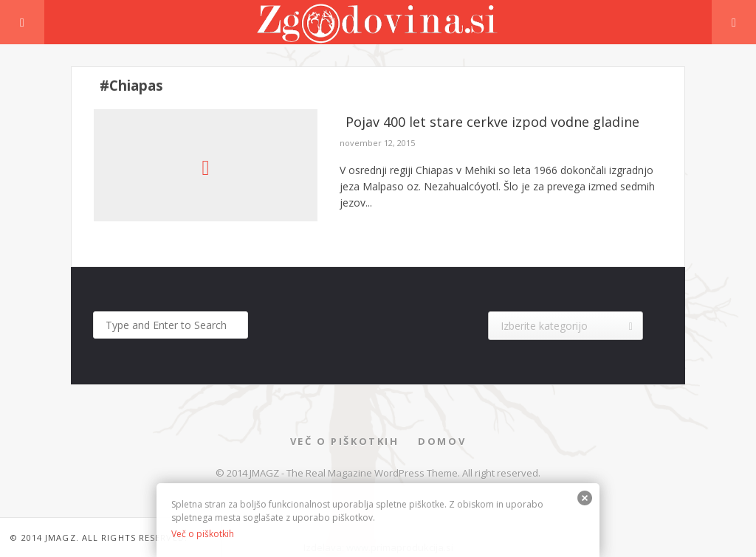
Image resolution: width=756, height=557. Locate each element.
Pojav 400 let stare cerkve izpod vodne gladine (492, 122)
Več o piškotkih (345, 441)
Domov (442, 441)
